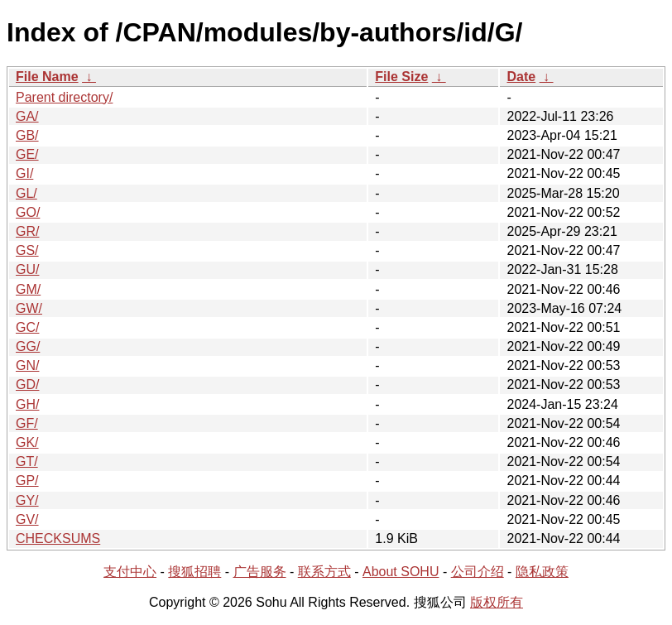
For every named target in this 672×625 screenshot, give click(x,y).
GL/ (26, 193)
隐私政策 (542, 572)
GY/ (27, 500)
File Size (401, 77)
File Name (47, 77)
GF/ (27, 423)
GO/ (28, 212)
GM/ (28, 289)
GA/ (27, 116)
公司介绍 (478, 572)
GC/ (27, 327)
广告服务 (260, 572)
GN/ (27, 365)
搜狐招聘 (194, 572)
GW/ (29, 308)
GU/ (27, 269)
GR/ (27, 231)
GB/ (27, 135)
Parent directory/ (64, 97)
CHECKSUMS (58, 538)
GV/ (27, 519)
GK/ (27, 442)
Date (521, 77)
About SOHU (401, 572)
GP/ (27, 481)
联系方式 (324, 572)
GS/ (27, 250)
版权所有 (497, 602)
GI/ (24, 173)
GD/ (27, 385)
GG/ (28, 346)
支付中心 (130, 572)
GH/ (27, 404)
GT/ (27, 462)
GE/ (27, 154)
